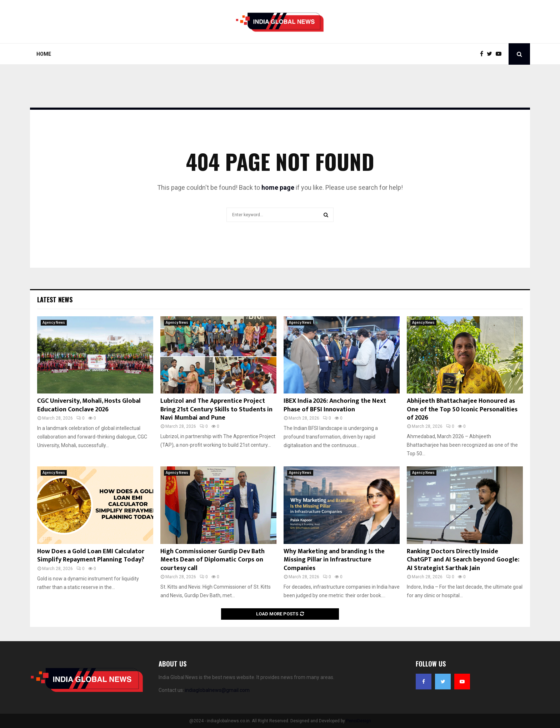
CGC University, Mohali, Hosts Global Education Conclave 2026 (89, 405)
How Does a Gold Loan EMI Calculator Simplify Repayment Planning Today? (91, 556)
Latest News (55, 299)
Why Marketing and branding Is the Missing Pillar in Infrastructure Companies (334, 560)
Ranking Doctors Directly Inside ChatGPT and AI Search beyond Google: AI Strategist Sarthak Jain (463, 560)
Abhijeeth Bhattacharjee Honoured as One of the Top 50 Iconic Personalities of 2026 (462, 409)
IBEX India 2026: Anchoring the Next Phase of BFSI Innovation (335, 405)
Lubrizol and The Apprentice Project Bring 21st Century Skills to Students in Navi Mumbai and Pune (216, 409)
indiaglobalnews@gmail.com (217, 690)
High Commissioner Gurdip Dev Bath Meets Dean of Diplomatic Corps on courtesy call (212, 560)
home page (278, 187)
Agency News (54, 323)
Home (44, 54)
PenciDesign (359, 721)
